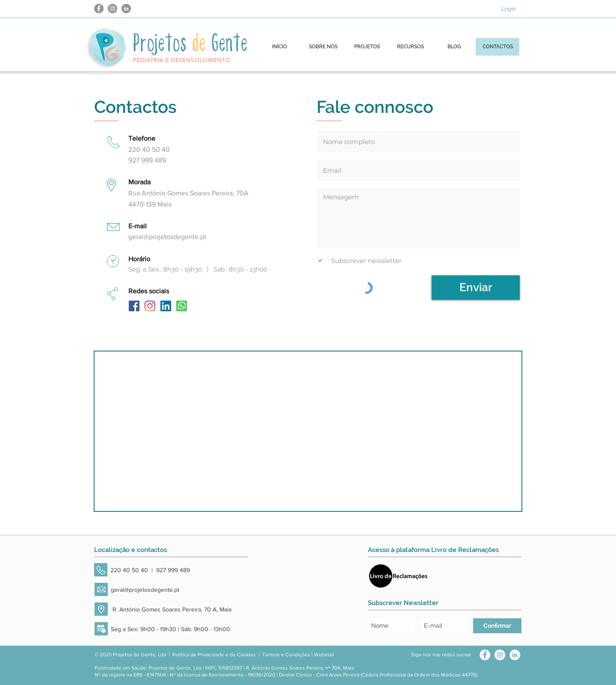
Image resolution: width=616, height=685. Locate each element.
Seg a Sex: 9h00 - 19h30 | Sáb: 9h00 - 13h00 (170, 629)
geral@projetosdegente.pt (167, 237)
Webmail (324, 655)
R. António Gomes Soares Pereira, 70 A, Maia (171, 609)
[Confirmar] (497, 626)
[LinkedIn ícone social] (166, 306)
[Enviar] (476, 288)
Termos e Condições (286, 655)
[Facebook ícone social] (134, 306)
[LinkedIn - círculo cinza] (126, 9)
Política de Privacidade (198, 655)
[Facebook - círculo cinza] (99, 9)
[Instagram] (150, 306)
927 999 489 (173, 570)
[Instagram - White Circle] (500, 655)
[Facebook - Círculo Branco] (485, 655)
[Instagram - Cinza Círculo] (113, 9)
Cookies (246, 655)
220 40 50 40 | (133, 570)
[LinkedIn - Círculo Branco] (515, 655)
